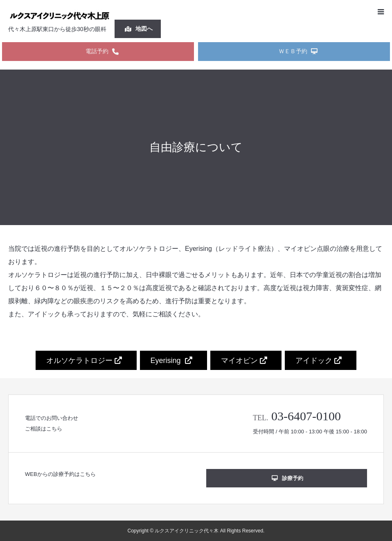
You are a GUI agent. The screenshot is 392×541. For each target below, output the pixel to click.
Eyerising (171, 361)
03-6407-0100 (306, 416)
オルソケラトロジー (84, 361)
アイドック (319, 361)
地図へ (139, 29)
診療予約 (287, 478)
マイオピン (244, 361)
